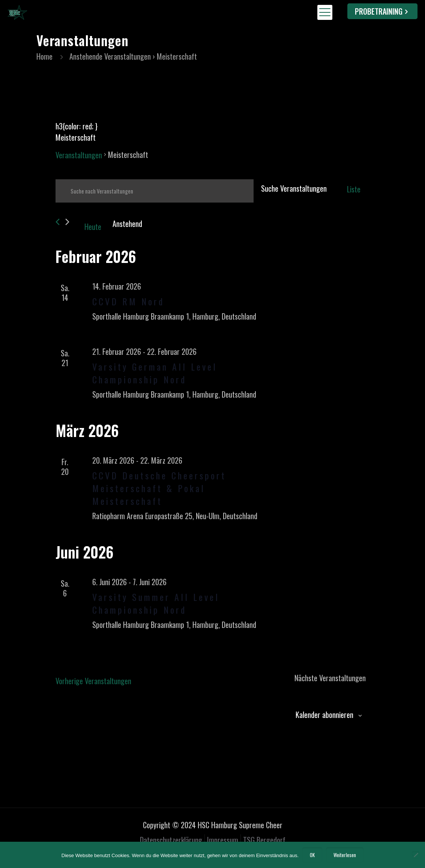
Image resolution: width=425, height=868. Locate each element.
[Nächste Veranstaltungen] (67, 222)
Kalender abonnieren (324, 715)
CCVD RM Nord (128, 301)
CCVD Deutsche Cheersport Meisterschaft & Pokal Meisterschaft (159, 488)
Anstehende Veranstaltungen (110, 56)
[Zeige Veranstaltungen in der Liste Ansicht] (354, 189)
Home (44, 56)
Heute (93, 227)
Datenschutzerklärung (171, 840)
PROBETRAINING (382, 11)
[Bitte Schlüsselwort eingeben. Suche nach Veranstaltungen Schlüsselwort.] (155, 191)
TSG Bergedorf (264, 840)
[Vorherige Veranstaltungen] (58, 222)
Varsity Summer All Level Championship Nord (156, 603)
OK (312, 855)
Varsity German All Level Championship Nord (155, 373)
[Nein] (416, 855)
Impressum (223, 840)
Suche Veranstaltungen (294, 188)
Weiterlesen (345, 855)
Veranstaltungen (79, 155)
